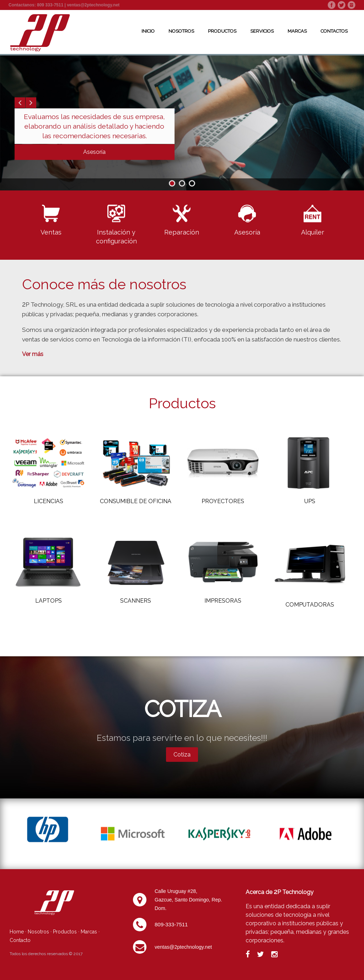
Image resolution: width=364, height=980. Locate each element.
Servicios (262, 31)
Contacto (20, 940)
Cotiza (182, 755)
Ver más (33, 354)
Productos (222, 31)
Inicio (148, 31)
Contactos (334, 31)
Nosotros (181, 31)
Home (17, 932)
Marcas (297, 31)
